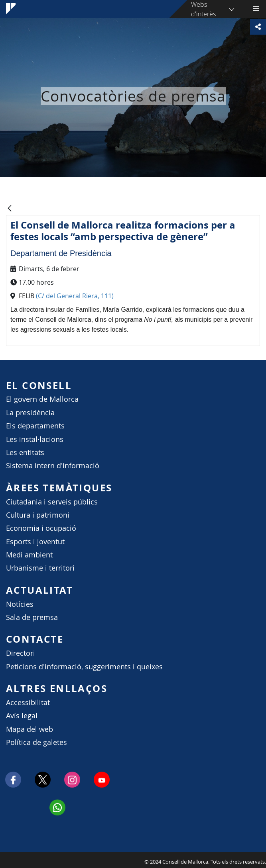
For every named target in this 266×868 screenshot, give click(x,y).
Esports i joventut (35, 542)
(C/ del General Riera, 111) (76, 296)
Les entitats (25, 453)
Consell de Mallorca (4, 860)
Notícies (20, 604)
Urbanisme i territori (40, 568)
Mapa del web (30, 729)
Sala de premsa (32, 617)
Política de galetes (36, 742)
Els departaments (35, 426)
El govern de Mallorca (42, 399)
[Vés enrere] (10, 209)
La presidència (30, 413)
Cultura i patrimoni (38, 515)
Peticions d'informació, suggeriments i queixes (84, 667)
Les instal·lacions (35, 439)
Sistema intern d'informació (53, 466)
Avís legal (22, 716)
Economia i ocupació (41, 528)
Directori (21, 653)
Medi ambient (29, 555)
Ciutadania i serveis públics (52, 502)
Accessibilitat (28, 703)
